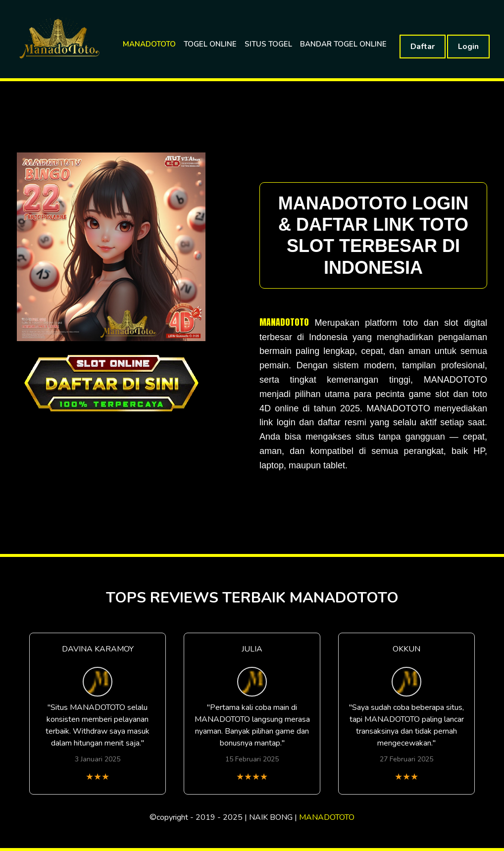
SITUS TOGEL (268, 44)
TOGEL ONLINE (210, 44)
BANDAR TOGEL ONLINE (343, 44)
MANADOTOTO (149, 44)
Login (468, 47)
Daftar (423, 47)
